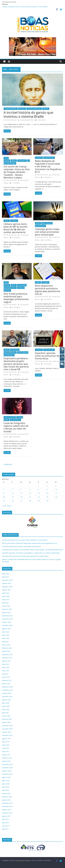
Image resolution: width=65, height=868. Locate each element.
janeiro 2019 (6, 761)
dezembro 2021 (7, 654)
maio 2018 (6, 787)
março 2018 (6, 793)
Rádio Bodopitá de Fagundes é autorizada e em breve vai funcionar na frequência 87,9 (48, 166)
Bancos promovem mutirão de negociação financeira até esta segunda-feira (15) (30, 543)
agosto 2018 (6, 777)
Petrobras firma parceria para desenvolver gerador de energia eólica (25, 556)
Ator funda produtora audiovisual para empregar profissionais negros (16, 298)
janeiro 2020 (6, 722)
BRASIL (14, 161)
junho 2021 (6, 667)
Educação (22, 109)
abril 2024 (5, 577)
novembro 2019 (7, 729)
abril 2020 (5, 713)
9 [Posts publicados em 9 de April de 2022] (47, 490)
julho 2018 (6, 781)
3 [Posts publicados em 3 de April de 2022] (56, 486)
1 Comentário (15, 183)
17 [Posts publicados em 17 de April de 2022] (56, 493)
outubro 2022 (7, 622)
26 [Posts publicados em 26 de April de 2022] (13, 501)
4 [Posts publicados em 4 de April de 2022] (4, 490)
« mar (4, 506)
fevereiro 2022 (7, 648)
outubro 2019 (7, 732)
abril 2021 (5, 674)
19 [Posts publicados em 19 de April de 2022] (13, 497)
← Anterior (7, 464)
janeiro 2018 (6, 800)
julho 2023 (6, 593)
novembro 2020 (7, 690)
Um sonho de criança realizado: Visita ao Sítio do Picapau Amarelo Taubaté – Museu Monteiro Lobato (17, 172)
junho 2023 (6, 596)
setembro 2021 (7, 658)
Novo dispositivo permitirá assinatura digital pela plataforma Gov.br (47, 290)
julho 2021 (6, 664)
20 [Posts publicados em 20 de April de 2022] (21, 497)
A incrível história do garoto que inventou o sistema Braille (28, 114)
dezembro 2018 (7, 764)
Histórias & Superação (34, 109)
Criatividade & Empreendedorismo (15, 287)
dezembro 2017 (7, 803)
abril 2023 (5, 603)
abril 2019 (5, 751)
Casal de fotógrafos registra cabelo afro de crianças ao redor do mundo (16, 427)
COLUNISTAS (22, 161)
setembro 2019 (7, 735)
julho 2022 (6, 632)
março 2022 (6, 645)
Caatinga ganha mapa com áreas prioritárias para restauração (47, 232)
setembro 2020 (7, 697)
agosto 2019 (6, 739)
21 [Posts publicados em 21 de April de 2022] (30, 497)
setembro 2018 (7, 774)
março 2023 (6, 606)
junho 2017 (6, 823)
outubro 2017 (7, 810)
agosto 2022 (6, 629)
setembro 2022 (7, 625)
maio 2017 (6, 826)
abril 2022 (5, 642)
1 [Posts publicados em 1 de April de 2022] (38, 486)
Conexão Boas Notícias (27, 120)
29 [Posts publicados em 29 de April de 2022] (39, 501)
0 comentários (40, 120)
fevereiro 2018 (7, 797)
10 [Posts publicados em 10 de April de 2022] (56, 490)
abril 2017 (5, 829)
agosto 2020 (6, 700)
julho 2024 (6, 574)
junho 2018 (6, 784)
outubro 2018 (7, 771)
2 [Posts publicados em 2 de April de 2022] (47, 486)
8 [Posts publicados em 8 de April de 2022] (38, 490)
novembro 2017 (7, 806)
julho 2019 (6, 742)
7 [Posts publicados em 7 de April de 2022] (30, 490)
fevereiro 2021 (7, 680)
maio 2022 (6, 638)
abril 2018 (5, 790)
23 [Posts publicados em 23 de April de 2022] (47, 497)
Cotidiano (39, 158)
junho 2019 (6, 745)
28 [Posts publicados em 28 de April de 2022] (30, 501)
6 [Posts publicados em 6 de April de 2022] (21, 490)
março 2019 (6, 755)
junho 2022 (6, 635)
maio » (9, 506)
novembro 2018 (7, 768)
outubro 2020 (7, 693)
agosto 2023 (6, 590)
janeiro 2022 (6, 651)
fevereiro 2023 (7, 609)
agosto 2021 (6, 661)
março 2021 (6, 677)
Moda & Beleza (15, 420)
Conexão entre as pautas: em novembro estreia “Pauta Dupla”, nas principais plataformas (32, 550)
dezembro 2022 (7, 616)
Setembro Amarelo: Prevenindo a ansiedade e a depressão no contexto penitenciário (31, 553)
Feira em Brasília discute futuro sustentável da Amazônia (21, 546)
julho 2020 (6, 703)
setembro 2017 (7, 813)
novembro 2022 (7, 619)
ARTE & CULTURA (10, 417)
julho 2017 (6, 819)
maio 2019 (6, 748)
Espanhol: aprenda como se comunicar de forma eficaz (47, 356)
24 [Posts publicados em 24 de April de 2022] (56, 497)
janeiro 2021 (6, 684)
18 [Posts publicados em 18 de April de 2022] (4, 497)
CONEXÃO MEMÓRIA (11, 109)
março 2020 (6, 716)
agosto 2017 (6, 816)
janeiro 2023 (6, 612)
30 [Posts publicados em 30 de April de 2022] (47, 501)
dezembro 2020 (7, 687)
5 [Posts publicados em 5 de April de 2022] (12, 490)
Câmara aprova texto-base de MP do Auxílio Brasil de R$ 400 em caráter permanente (16, 228)
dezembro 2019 (7, 726)
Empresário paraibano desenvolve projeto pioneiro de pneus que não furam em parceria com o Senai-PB (16, 364)
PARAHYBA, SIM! (49, 158)
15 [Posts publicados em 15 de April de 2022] (39, 493)
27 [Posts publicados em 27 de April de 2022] (21, 501)
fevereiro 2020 (7, 719)
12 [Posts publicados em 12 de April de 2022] (13, 493)
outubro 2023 (7, 583)
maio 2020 (6, 709)
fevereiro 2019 (7, 758)
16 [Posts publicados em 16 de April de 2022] (47, 493)
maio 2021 (6, 671)
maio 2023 (6, 600)
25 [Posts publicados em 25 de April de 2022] (4, 501)
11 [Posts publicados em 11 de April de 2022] (4, 493)
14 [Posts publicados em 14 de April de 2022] (30, 493)
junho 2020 (6, 706)
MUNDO (46, 109)
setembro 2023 (7, 587)
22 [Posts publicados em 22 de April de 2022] (39, 497)
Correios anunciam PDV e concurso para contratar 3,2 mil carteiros (25, 7)
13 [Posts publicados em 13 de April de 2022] (21, 493)
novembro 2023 (7, 580)
